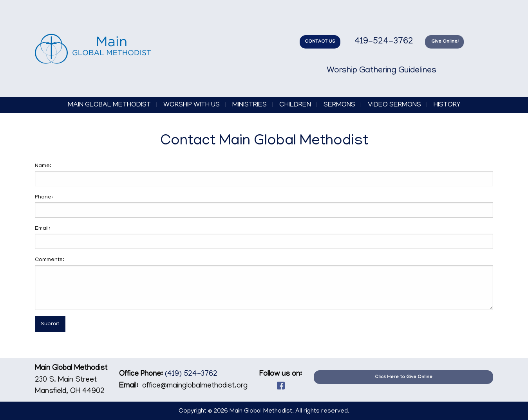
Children (295, 105)
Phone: (44, 197)
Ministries (250, 105)
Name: (43, 166)
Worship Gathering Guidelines (382, 71)
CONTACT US (320, 42)
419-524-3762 (383, 42)
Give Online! (444, 42)
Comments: (50, 260)
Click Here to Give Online (404, 377)
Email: (42, 229)
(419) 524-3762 (191, 374)
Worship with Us (192, 105)
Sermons (339, 105)
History (447, 105)
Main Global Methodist (109, 105)
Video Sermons (394, 105)
